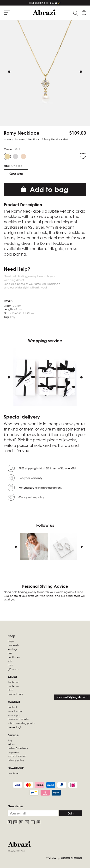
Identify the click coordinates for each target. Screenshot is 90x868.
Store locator (15, 711)
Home (7, 139)
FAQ (10, 740)
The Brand (14, 682)
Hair (10, 653)
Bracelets (13, 645)
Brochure (13, 773)
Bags (11, 641)
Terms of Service (17, 756)
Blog (10, 690)
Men (10, 665)
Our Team (13, 686)
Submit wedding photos (21, 723)
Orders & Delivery (18, 748)
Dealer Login (15, 727)
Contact (12, 707)
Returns (12, 744)
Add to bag (45, 189)
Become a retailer (18, 719)
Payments (13, 752)
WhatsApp (14, 715)
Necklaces (34, 139)
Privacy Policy (16, 760)
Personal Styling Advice (72, 697)
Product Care (15, 694)
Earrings (12, 649)
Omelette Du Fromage (72, 858)
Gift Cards (13, 669)
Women (20, 139)
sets (10, 661)
